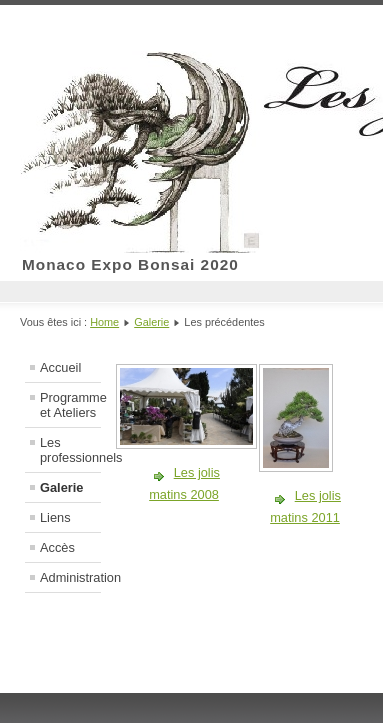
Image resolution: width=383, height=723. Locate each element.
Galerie (151, 322)
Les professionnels (70, 450)
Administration (70, 577)
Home (104, 322)
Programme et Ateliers (70, 405)
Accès (57, 547)
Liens (55, 517)
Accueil (60, 367)
